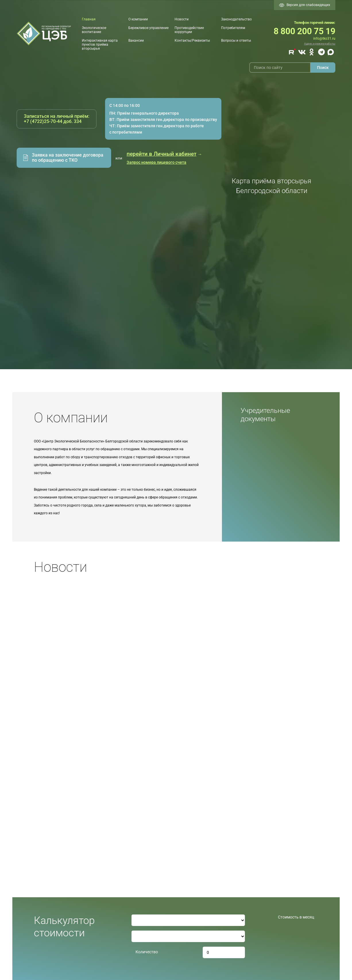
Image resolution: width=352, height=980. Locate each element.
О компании (138, 19)
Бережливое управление (148, 28)
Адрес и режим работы (320, 44)
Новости (182, 19)
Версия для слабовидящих (305, 5)
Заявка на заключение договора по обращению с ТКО (68, 158)
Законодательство (236, 19)
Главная (89, 19)
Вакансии (136, 41)
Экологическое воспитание (94, 30)
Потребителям (233, 28)
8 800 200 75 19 (304, 31)
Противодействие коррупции (189, 30)
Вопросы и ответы (236, 41)
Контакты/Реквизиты (192, 41)
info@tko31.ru (324, 38)
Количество (147, 952)
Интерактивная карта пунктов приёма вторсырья (100, 45)
